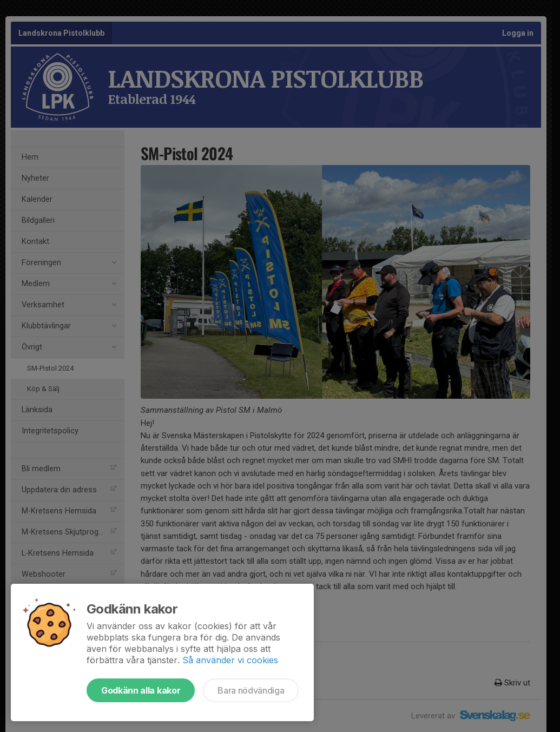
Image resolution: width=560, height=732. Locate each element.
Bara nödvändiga (251, 690)
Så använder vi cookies (230, 660)
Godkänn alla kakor (141, 690)
